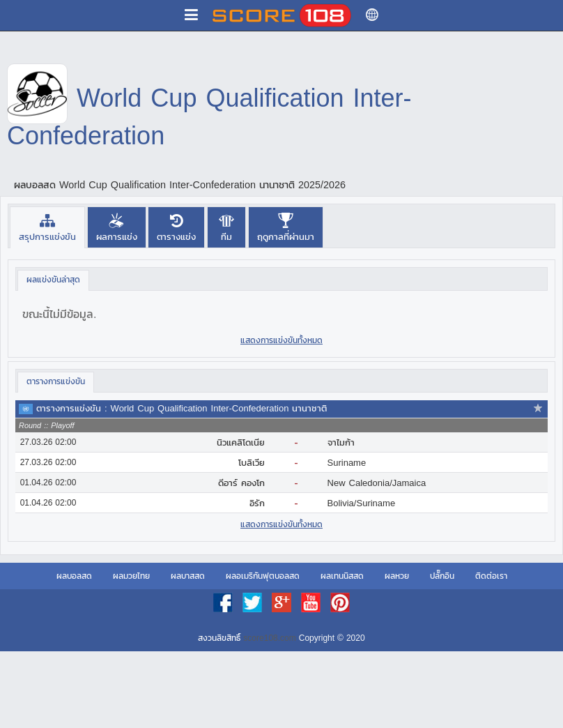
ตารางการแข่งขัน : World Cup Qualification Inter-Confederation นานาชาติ (182, 408)
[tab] (47, 227)
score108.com (269, 638)
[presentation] (47, 227)
